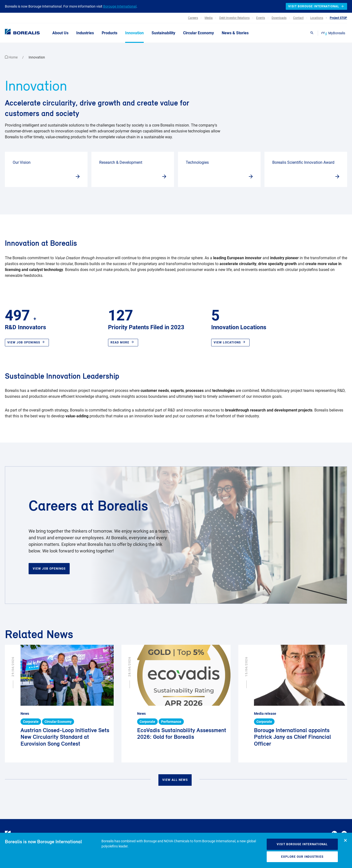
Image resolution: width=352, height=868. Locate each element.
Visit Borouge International (302, 844)
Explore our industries (302, 857)
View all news (175, 780)
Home (12, 57)
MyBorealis (334, 33)
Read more (123, 342)
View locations (230, 342)
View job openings (27, 342)
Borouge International (120, 6)
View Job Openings (49, 569)
